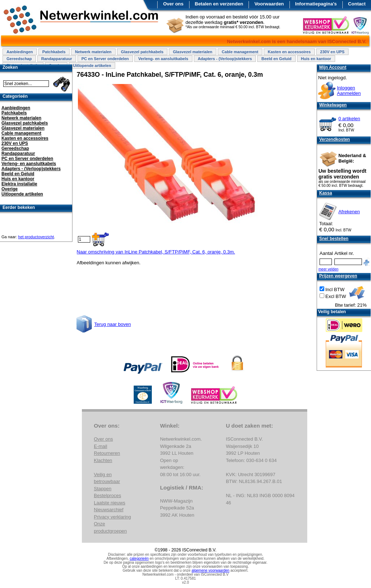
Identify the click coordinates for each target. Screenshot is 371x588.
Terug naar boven (112, 324)
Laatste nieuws (110, 503)
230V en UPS (332, 52)
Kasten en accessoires (289, 52)
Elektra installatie (19, 184)
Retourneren (107, 453)
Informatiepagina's (316, 4)
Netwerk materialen (93, 52)
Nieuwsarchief (109, 510)
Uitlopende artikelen (92, 66)
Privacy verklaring (112, 517)
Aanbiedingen (20, 52)
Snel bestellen (334, 239)
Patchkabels (54, 52)
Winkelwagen (333, 105)
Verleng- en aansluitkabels (163, 59)
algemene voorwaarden (211, 570)
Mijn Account (333, 67)
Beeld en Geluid (276, 59)
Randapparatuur (57, 59)
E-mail (101, 446)
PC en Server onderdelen (105, 59)
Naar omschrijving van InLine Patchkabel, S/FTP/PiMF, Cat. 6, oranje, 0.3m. (156, 252)
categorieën (139, 558)
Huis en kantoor (316, 59)
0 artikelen (349, 119)
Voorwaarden (269, 4)
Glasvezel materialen (193, 52)
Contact (357, 4)
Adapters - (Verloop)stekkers (225, 59)
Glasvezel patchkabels (142, 52)
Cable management (240, 52)
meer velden (328, 269)
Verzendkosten (335, 139)
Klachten (103, 460)
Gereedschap (19, 59)
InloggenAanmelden (349, 91)
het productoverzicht (36, 237)
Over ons (173, 4)
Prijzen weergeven (338, 276)
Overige (10, 189)
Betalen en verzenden (219, 4)
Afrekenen (349, 212)
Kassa (326, 193)
